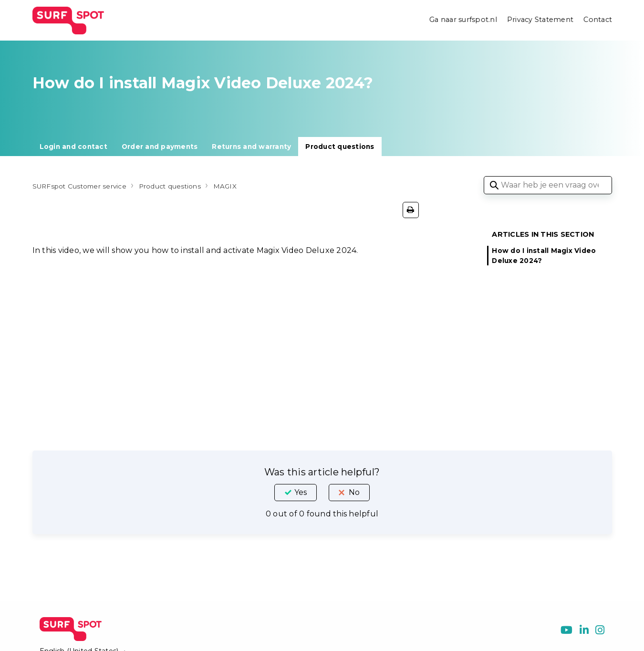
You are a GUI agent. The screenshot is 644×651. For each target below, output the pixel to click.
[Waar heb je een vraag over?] (548, 185)
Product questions (340, 147)
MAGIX (253, 186)
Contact (598, 20)
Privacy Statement (539, 20)
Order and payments (160, 147)
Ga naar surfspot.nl (461, 20)
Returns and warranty (251, 147)
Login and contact (73, 147)
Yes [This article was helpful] (301, 492)
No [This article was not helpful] (354, 492)
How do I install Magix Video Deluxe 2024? (544, 255)
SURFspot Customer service (87, 186)
